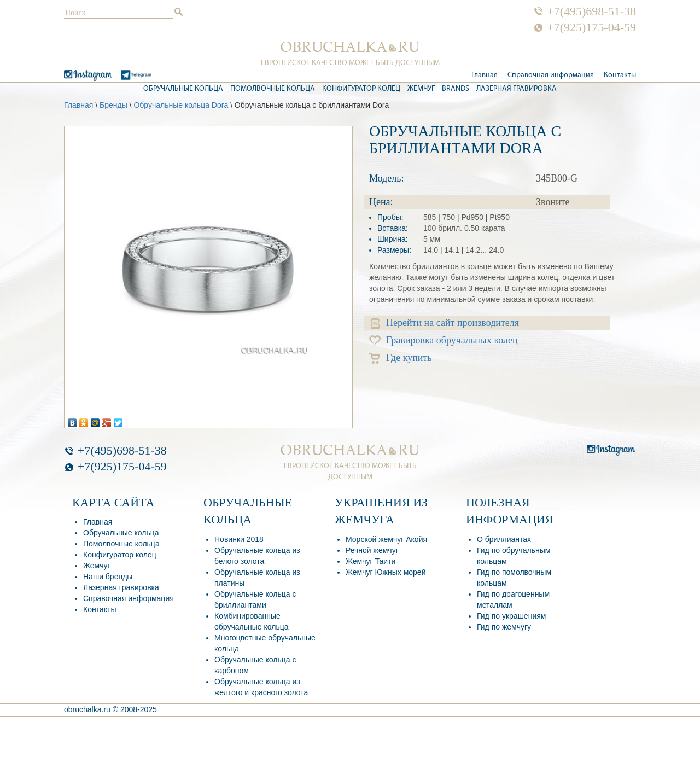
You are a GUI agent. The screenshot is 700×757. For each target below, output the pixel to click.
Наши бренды (108, 577)
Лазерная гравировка (517, 89)
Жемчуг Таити (371, 561)
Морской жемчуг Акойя (386, 539)
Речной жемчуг (372, 550)
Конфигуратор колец (361, 89)
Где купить (401, 358)
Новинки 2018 (239, 539)
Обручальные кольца (183, 89)
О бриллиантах (504, 539)
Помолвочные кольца (273, 89)
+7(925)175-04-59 (591, 27)
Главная (485, 75)
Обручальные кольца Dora (181, 105)
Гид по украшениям (511, 616)
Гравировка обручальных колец (444, 340)
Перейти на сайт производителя (445, 323)
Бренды (113, 105)
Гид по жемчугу (504, 627)
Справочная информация (551, 75)
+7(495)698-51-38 (591, 11)
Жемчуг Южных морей (386, 572)
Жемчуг (421, 89)
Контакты (620, 75)
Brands (456, 89)
